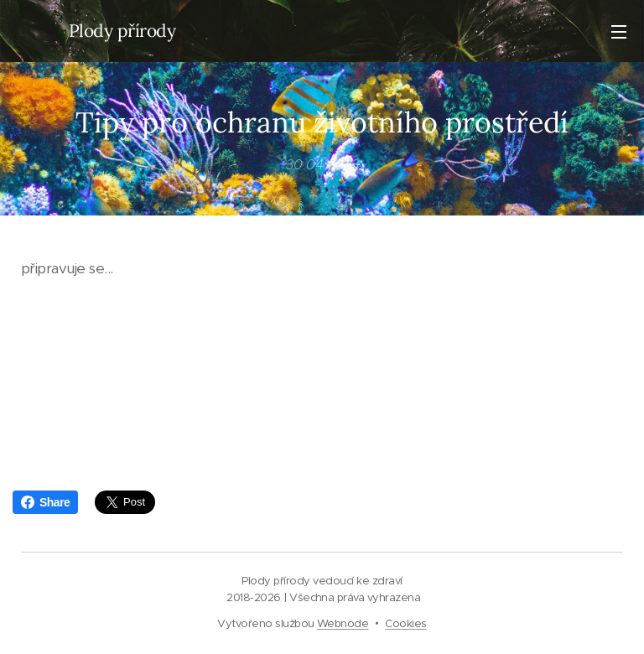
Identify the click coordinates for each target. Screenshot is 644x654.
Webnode (343, 623)
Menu (619, 32)
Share (45, 502)
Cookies (405, 623)
